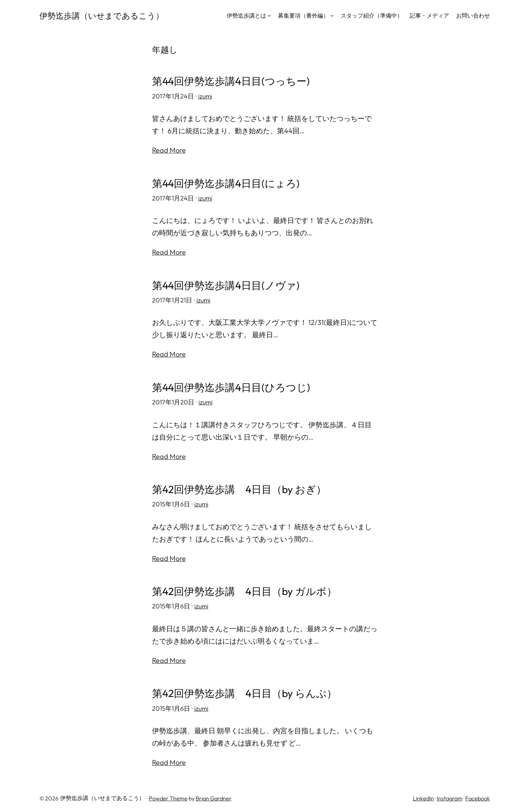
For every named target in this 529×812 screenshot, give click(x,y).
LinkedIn (423, 797)
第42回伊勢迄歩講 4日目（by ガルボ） (247, 590)
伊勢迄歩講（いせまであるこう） (104, 15)
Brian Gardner (214, 797)
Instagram (450, 797)
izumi (205, 96)
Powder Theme (168, 797)
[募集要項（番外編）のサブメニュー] (332, 15)
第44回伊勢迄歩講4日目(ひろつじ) (234, 387)
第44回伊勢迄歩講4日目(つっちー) (234, 81)
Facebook (478, 797)
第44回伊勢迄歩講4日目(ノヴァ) (228, 285)
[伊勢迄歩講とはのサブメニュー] (269, 15)
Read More (169, 150)
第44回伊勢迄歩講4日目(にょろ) (228, 183)
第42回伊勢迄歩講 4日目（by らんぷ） (247, 692)
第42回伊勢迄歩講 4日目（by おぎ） (242, 488)
